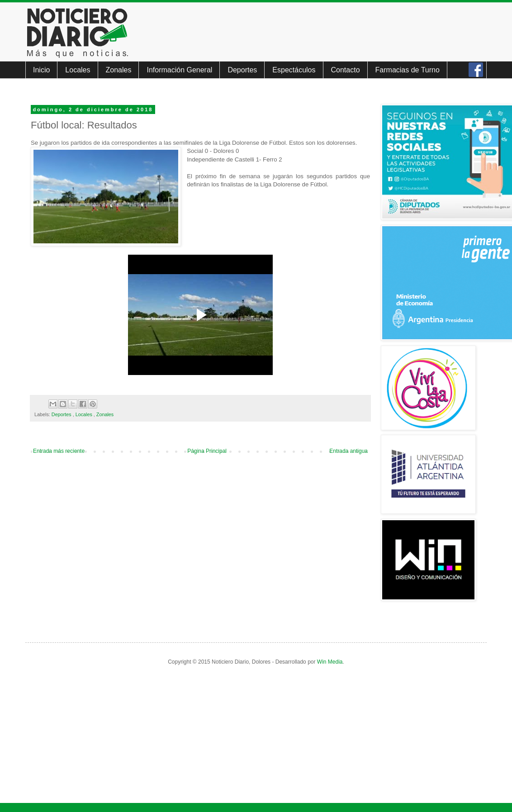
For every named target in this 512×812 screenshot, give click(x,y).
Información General (179, 70)
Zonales (119, 70)
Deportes (242, 70)
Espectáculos (294, 70)
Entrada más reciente (59, 451)
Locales (78, 70)
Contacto (346, 70)
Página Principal (207, 451)
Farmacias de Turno (408, 70)
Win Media (330, 662)
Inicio (41, 70)
